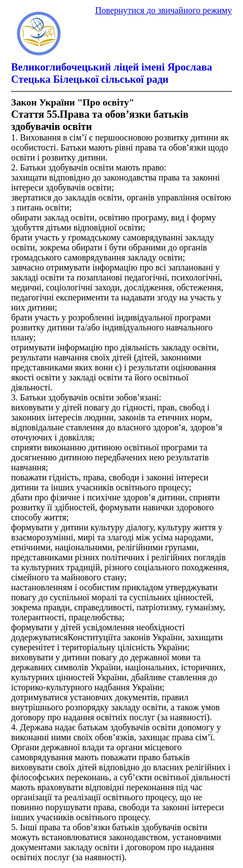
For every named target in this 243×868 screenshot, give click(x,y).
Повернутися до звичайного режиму (163, 10)
